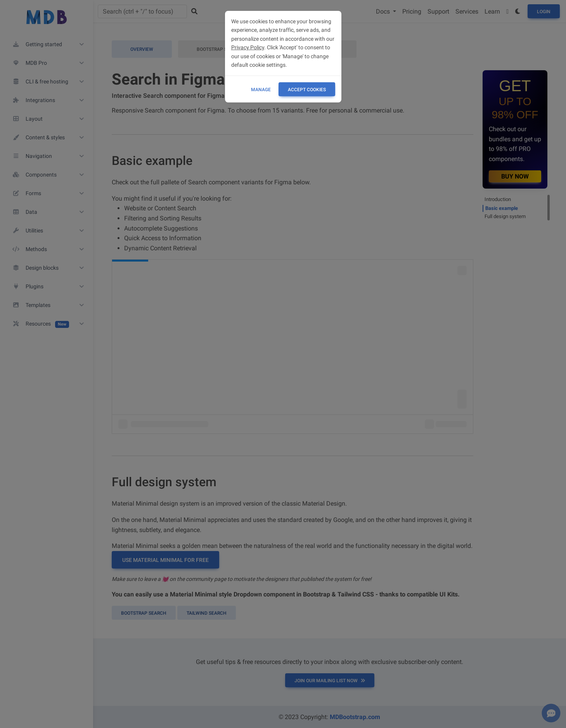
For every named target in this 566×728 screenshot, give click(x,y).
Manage (261, 90)
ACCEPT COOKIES (307, 90)
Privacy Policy (248, 47)
